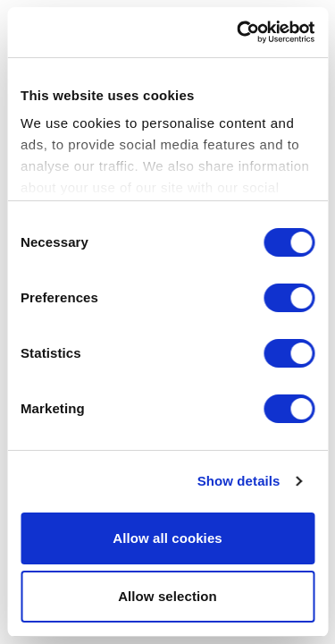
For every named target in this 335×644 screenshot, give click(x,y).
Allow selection (167, 596)
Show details (239, 483)
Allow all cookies (167, 538)
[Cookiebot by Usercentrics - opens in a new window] (239, 32)
